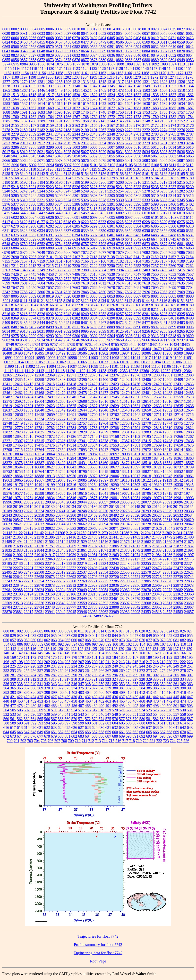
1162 (94, 73)
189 (149, 657)
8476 (137, 323)
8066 (129, 296)
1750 (120, 112)
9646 (76, 340)
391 (190, 688)
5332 (137, 200)
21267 (92, 533)
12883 (146, 432)
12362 (165, 371)
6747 (190, 239)
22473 (157, 568)
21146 (50, 533)
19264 (93, 485)
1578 (137, 99)
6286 (85, 226)
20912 (29, 528)
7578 (94, 279)
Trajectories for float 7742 (98, 936)
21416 (71, 537)
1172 (180, 73)
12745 (178, 419)
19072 (50, 480)
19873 (82, 498)
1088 (120, 64)
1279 (24, 82)
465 (122, 701)
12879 (103, 432)
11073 (103, 362)
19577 (18, 493)
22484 (189, 568)
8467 (102, 323)
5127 (111, 169)
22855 (29, 585)
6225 (120, 222)
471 (163, 701)
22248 (136, 563)
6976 (33, 252)
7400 (137, 270)
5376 (6, 204)
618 (20, 728)
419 (190, 692)
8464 (94, 323)
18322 (136, 458)
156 (115, 653)
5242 (24, 191)
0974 (7, 64)
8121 (41, 301)
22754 (39, 581)
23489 (168, 599)
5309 (146, 196)
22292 (39, 568)
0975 (15, 64)
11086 (177, 362)
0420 (163, 38)
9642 (59, 340)
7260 (172, 266)
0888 (146, 60)
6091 (76, 217)
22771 (93, 581)
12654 (189, 410)
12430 (167, 384)
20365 (50, 515)
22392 (82, 568)
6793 (102, 244)
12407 (157, 380)
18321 (125, 458)
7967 (172, 292)
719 (139, 741)
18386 (29, 463)
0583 (85, 47)
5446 (33, 213)
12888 (189, 432)
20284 (136, 511)
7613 (111, 283)
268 (115, 671)
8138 (111, 301)
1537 (172, 95)
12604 (39, 401)
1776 (120, 117)
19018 (146, 476)
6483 (137, 235)
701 (17, 741)
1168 (145, 73)
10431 (153, 344)
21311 (178, 533)
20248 (82, 511)
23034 (61, 590)
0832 (76, 55)
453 (40, 701)
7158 (33, 261)
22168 (178, 559)
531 (190, 710)
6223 (102, 222)
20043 (71, 502)
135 (162, 649)
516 (88, 710)
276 (170, 671)
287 (54, 675)
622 (47, 728)
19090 (93, 480)
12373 (93, 375)
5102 (103, 165)
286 (47, 675)
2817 (155, 139)
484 (61, 706)
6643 (146, 239)
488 (88, 706)
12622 (39, 406)
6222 (94, 222)
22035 (7, 559)
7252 (128, 266)
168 (6, 657)
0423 (190, 38)
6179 (50, 222)
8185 (172, 305)
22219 (82, 563)
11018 (157, 358)
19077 (71, 480)
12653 (178, 410)
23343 (157, 594)
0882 (120, 60)
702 (23, 741)
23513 (18, 603)
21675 (189, 542)
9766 (124, 344)
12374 (103, 375)
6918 (102, 248)
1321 (146, 82)
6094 (102, 217)
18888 (39, 476)
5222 (41, 187)
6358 (163, 231)
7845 (85, 292)
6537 (190, 235)
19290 (114, 485)
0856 (15, 60)
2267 (102, 130)
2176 (190, 125)
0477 (85, 42)
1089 (129, 64)
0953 (190, 60)
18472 (125, 463)
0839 (129, 55)
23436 (71, 599)
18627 (50, 467)
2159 (50, 125)
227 (27, 666)
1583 (181, 99)
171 (27, 657)
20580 (93, 520)
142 (20, 653)
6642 (137, 239)
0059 (164, 33)
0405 (111, 38)
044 (115, 636)
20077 (146, 502)
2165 (94, 125)
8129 (85, 301)
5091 (24, 165)
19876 (103, 498)
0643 (6, 51)
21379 (39, 537)
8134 (102, 301)
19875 (93, 498)
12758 (93, 423)
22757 (61, 581)
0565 (6, 47)
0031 (24, 33)
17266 (178, 436)
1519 (68, 95)
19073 (61, 480)
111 (190, 644)
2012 (94, 121)
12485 (189, 393)
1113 (181, 64)
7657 (50, 288)
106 (156, 644)
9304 (111, 336)
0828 (41, 55)
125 (94, 649)
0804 (146, 51)
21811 (135, 546)
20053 (93, 502)
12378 (136, 375)
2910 (24, 143)
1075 (59, 64)
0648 (41, 51)
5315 (181, 196)
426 (47, 697)
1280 (33, 82)
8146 (163, 301)
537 (40, 714)
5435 (6, 213)
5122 (67, 169)
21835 (7, 550)
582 (156, 719)
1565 (24, 99)
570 (74, 719)
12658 (39, 415)
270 (129, 671)
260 (61, 671)
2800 (102, 139)
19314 (146, 485)
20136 (93, 507)
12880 (114, 432)
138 (182, 649)
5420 (111, 209)
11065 (82, 362)
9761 (80, 344)
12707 (125, 415)
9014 (6, 331)
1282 (50, 82)
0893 (164, 60)
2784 (164, 134)
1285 (59, 82)
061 (40, 640)
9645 (68, 340)
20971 (114, 528)
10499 (61, 353)
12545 (114, 397)
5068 (24, 160)
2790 (24, 139)
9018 (24, 331)
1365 (6, 90)
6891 (59, 248)
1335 (33, 86)
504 (6, 710)
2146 (129, 121)
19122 (146, 480)
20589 (103, 520)
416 (169, 692)
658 (102, 732)
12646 (103, 410)
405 (95, 692)
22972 (178, 585)
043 (108, 636)
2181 (33, 130)
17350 (93, 441)
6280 (33, 226)
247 (163, 666)
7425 (6, 274)
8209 (137, 309)
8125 (59, 301)
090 (47, 644)
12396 (82, 380)
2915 (67, 143)
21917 (50, 555)
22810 (157, 581)
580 (142, 719)
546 (102, 714)
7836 (68, 292)
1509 (172, 90)
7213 (32, 266)
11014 (135, 358)
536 (34, 714)
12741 (146, 419)
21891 (189, 550)
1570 (68, 99)
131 (135, 649)
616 (6, 728)
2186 (50, 130)
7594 (155, 279)
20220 (29, 511)
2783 (155, 134)
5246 (59, 191)
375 (81, 688)
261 (68, 671)
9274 (6, 336)
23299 (114, 594)
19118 (135, 480)
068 (88, 640)
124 (87, 649)
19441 (125, 489)
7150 (155, 257)
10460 (114, 349)
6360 (181, 231)
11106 (166, 366)
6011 (155, 213)
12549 (125, 397)
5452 (85, 213)
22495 (7, 572)
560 (6, 719)
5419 (102, 209)
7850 (102, 292)
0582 (76, 47)
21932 (61, 555)
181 (95, 657)
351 (108, 684)
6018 (172, 213)
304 (170, 675)
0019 (146, 29)
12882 (136, 432)
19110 (125, 480)
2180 (24, 130)
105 (149, 644)
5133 (154, 169)
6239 (163, 222)
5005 (94, 147)
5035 (155, 152)
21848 (61, 550)
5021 (41, 152)
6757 (85, 244)
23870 (7, 612)
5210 (137, 182)
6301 (111, 226)
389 (176, 688)
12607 (71, 401)
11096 (62, 366)
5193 (33, 182)
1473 (120, 90)
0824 (24, 55)
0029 (6, 33)
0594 (137, 47)
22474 (168, 568)
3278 (137, 143)
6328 (24, 231)
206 (74, 662)
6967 (181, 248)
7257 (155, 266)
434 (102, 697)
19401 (82, 489)
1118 (33, 69)
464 (115, 701)
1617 (68, 104)
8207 (120, 309)
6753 (50, 244)
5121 (58, 169)
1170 (162, 73)
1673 (85, 108)
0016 (128, 29)
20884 (18, 528)
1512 (6, 95)
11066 (93, 362)
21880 (146, 550)
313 (40, 679)
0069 (59, 38)
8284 (155, 314)
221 (176, 662)
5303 (94, 196)
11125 (91, 371)
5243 (33, 191)
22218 (71, 563)
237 (95, 666)
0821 (190, 51)
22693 (71, 577)
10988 (168, 353)
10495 (39, 353)
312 (33, 679)
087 (27, 644)
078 (156, 640)
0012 (94, 29)
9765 (115, 344)
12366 (18, 375)
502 (183, 706)
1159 (68, 73)
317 (67, 679)
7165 (76, 261)
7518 (94, 274)
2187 (59, 130)
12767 (114, 423)
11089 (188, 362)
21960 (103, 555)
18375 (18, 463)
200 (34, 662)
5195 (50, 182)
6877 (164, 244)
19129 (157, 480)
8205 (102, 309)
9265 (181, 331)
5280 (164, 191)
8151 (181, 301)
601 (95, 723)
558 (183, 714)
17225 (157, 436)
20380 (71, 515)
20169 (167, 507)
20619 (178, 520)
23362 (178, 594)
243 (136, 666)
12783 (61, 428)
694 (156, 736)
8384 (94, 318)
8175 (102, 305)
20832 (168, 524)
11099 (93, 366)
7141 (137, 257)
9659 (120, 340)
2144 (111, 121)
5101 (94, 165)
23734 (39, 607)
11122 (81, 371)
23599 (136, 603)
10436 (7, 349)
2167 (111, 125)
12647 (114, 410)
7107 (76, 257)
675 (27, 736)
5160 (137, 174)
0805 (155, 51)
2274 (164, 130)
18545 (157, 463)
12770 (146, 423)
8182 (146, 305)
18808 (93, 472)
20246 (71, 511)
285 (40, 675)
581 (149, 719)
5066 (6, 160)
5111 (173, 165)
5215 (181, 182)
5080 (120, 160)
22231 (93, 563)
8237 (59, 314)
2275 (172, 130)
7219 (67, 266)
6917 (94, 248)
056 (6, 640)
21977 (146, 555)
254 (20, 671)
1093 (164, 64)
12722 (18, 419)
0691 (120, 51)
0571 (59, 47)
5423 (137, 209)
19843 (61, 498)
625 (68, 728)
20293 (146, 511)
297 (122, 675)
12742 (157, 419)
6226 (128, 222)
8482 (172, 323)
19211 (61, 485)
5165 (181, 174)
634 (129, 728)
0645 (24, 51)
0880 (102, 60)
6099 (146, 217)
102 (129, 644)
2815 (137, 139)
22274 (189, 563)
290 (74, 675)
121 (67, 649)
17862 (71, 450)
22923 (93, 585)
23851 (146, 607)
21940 (82, 555)
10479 (178, 349)
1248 (119, 77)
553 (149, 714)
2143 (102, 121)
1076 (68, 64)
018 (128, 631)
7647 (15, 288)
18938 (82, 476)
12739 (136, 419)
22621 (189, 572)
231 (54, 666)
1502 (137, 90)
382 (129, 688)
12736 (125, 419)
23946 (82, 612)
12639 (29, 410)
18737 (178, 467)
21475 (157, 537)
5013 (163, 147)
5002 (68, 147)
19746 (7, 498)
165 (176, 653)
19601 (50, 493)
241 (122, 666)
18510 (146, 463)
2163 (76, 125)
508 (34, 710)
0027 (181, 29)
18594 (18, 467)
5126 (102, 169)
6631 (50, 239)
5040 (6, 156)
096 (88, 644)
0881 (111, 60)
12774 (168, 423)
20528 (168, 515)
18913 (50, 476)
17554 (125, 445)
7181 (111, 261)
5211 (146, 182)
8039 (76, 296)
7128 (102, 257)
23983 (125, 612)
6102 (164, 217)
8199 (59, 309)
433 (95, 697)
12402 (125, 380)
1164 (111, 73)
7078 (111, 252)
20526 (146, 515)
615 (190, 723)
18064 (50, 454)
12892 (18, 436)
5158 (120, 174)
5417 (85, 209)
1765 (59, 117)
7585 (111, 279)
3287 (24, 147)
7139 (120, 257)
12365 (7, 375)
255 (27, 671)
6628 (24, 239)
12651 (157, 410)
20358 (39, 515)
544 (88, 714)
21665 (157, 542)
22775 (103, 581)
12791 (136, 428)
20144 (125, 507)
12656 (18, 415)
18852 (178, 472)
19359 (29, 489)
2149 (155, 121)
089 (40, 644)
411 (135, 692)
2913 (50, 143)
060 (34, 640)
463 (108, 701)
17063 (39, 436)
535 (27, 714)
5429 (172, 209)
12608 (82, 401)
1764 (50, 117)
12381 (168, 375)
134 (155, 649)
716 (118, 741)
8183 (155, 305)
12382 (178, 375)
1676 (102, 108)
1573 (94, 99)
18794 (71, 472)
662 (129, 732)
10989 (178, 353)
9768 (133, 344)
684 (88, 736)
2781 (137, 134)
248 (170, 666)
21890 (178, 550)
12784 (71, 428)
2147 (137, 121)
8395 (155, 318)
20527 (157, 515)
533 (13, 714)
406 (102, 692)
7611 (94, 283)
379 (108, 688)
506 (20, 710)
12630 (125, 406)
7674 (129, 288)
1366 (15, 90)
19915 (125, 498)
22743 (7, 581)
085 (13, 644)
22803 (136, 581)
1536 (164, 95)
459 (81, 701)
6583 (15, 239)
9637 (50, 340)
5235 (155, 187)
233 (68, 666)
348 (88, 684)
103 (136, 644)
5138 (6, 174)
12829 (82, 432)
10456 (93, 349)
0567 (24, 47)
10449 (71, 349)
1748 (102, 112)
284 (34, 675)
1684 (164, 108)
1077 (77, 64)
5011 (146, 147)
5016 (190, 147)
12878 (93, 432)
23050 (93, 590)
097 (95, 644)
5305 (111, 196)
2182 (41, 130)
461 (95, 701)
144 (34, 653)
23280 (103, 594)
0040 (76, 33)
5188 (181, 178)
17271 (7, 441)
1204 (85, 77)
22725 (146, 577)
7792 (33, 292)
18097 (114, 454)
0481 (111, 42)
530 (183, 710)
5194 (41, 182)
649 (40, 732)
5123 (76, 169)
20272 (114, 511)
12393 (61, 380)
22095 (103, 559)
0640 (172, 47)
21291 (135, 533)
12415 (39, 384)
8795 (102, 327)
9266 (190, 331)
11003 (93, 358)
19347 (7, 489)
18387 (39, 463)
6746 (181, 239)
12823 (18, 432)
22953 (125, 585)
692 (142, 736)
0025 (172, 29)
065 (68, 640)
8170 (68, 305)
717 (125, 741)
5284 (6, 196)
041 (95, 636)
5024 (59, 152)
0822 (6, 55)
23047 (71, 590)
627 (81, 728)
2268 (111, 130)
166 (183, 653)
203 (54, 662)
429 (68, 697)
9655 (102, 340)
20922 (50, 528)
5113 (190, 165)
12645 (93, 410)
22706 (93, 577)
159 (136, 653)
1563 (6, 99)
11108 (187, 366)
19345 (189, 485)
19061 (189, 476)
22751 (29, 581)
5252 (111, 191)
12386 (29, 380)
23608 (146, 603)
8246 (76, 314)
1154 (25, 73)
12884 (157, 432)
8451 (68, 323)
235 (81, 666)
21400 (61, 537)
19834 (50, 498)
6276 (190, 222)
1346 (120, 86)
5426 (163, 209)
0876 (76, 60)
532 (6, 714)
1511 (190, 90)
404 (88, 692)
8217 (15, 314)
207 (81, 662)
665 (149, 732)
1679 (129, 108)
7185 (146, 261)
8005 (15, 296)
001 (13, 631)
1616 (59, 104)
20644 (61, 524)
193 (176, 657)
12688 (61, 415)
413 (149, 692)
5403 (6, 209)
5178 (102, 178)
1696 (68, 112)
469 (149, 701)
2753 (120, 134)
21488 (189, 537)
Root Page (98, 961)
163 (163, 653)
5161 (146, 174)
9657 (111, 340)
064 (61, 640)
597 (68, 723)
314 (47, 679)
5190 (6, 182)
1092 (155, 64)
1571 (76, 99)
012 (88, 631)
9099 (102, 331)
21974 (136, 555)
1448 (50, 90)
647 (27, 732)
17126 (71, 436)
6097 (129, 217)
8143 (137, 301)
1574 (102, 99)
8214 (181, 309)
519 (108, 710)
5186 (164, 178)
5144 (59, 174)
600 (88, 723)
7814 (50, 292)
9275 (15, 336)
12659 (50, 415)
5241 (15, 191)
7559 (15, 279)
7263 (6, 270)
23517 (29, 603)
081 (176, 640)
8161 (6, 305)
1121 (59, 69)
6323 (15, 231)
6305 (146, 226)
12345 (112, 371)
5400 (172, 204)
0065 (24, 38)
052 (170, 636)
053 (176, 636)
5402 (190, 204)
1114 (190, 64)
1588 (33, 104)
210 (102, 662)
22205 (39, 563)
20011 (39, 502)
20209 (18, 511)
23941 (50, 612)
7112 (85, 257)
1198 (32, 77)
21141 (29, 533)
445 (176, 697)
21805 (114, 546)
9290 (33, 336)
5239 (190, 187)
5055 (111, 156)
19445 (146, 489)
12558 (168, 397)
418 (183, 692)
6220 (85, 222)
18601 (29, 467)
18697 (136, 467)
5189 (190, 178)
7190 (190, 261)
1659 (24, 108)
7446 (41, 274)
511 (54, 710)
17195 (146, 436)
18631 (61, 467)
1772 (111, 117)
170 (20, 657)
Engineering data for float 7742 (98, 953)
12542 (93, 397)
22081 (82, 559)
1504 (155, 90)
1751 (129, 112)
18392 (50, 463)
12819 (168, 428)
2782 (146, 134)
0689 (102, 51)
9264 (172, 331)
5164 (172, 174)
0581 (68, 47)
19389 (61, 489)
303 (163, 675)
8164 (33, 305)
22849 (18, 585)
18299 (82, 458)
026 (183, 631)
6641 (129, 239)
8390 (111, 318)
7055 (50, 252)
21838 (18, 550)
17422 (157, 441)
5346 (190, 200)
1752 (137, 112)
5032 (129, 152)
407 (108, 692)
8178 (120, 305)
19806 (39, 498)
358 (156, 684)
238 (102, 666)
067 (81, 640)
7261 (181, 266)
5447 (41, 213)
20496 (125, 515)
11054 (19, 362)
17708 (7, 450)
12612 (125, 401)
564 (34, 719)
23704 (7, 607)
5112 (181, 165)
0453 (24, 42)
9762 (89, 344)
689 (122, 736)
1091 (146, 64)
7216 (59, 266)
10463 (136, 349)
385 (149, 688)
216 (142, 662)
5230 (111, 187)
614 (183, 723)
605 (122, 723)
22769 (82, 581)
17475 (39, 445)
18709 (146, 467)
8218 (24, 314)
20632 (39, 524)
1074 (50, 64)
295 (108, 675)
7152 (172, 257)
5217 (6, 187)
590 (20, 723)
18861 (189, 472)
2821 (190, 139)
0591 (111, 47)
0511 (164, 42)
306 (183, 675)
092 (61, 644)
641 (176, 728)
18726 (168, 467)
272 (142, 671)
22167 (167, 559)
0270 (76, 38)
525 (149, 710)
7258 (163, 266)
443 (163, 697)
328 (142, 679)
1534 (146, 95)
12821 (189, 428)
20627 (18, 524)
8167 (59, 305)
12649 (136, 410)
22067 (61, 559)
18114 (157, 454)
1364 (190, 86)
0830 (59, 55)
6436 (129, 235)
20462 (93, 515)
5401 (181, 204)
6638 (102, 239)
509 (40, 710)
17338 (71, 441)
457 (68, 701)
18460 (103, 463)
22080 (71, 559)
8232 (50, 314)
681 (68, 736)
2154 (6, 125)
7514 (85, 274)
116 (33, 649)
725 (179, 741)
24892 (98, 616)
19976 (168, 498)
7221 (85, 266)
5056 (120, 156)
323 (108, 679)
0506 (120, 42)
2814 (129, 139)
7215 (50, 266)
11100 (104, 366)
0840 (137, 55)
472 (170, 701)
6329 (32, 231)
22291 (29, 568)
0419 (155, 38)
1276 (189, 77)
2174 (172, 125)
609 (149, 723)
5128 (119, 169)
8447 (50, 323)
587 (190, 719)
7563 (24, 279)
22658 (39, 577)
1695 (59, 112)
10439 (29, 349)
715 (111, 741)
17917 (103, 450)
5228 (94, 187)
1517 (50, 95)
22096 (114, 559)
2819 (172, 139)
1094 (173, 64)
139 (189, 649)
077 (149, 640)
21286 (124, 533)
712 (91, 741)
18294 (71, 458)
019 (135, 631)
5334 (155, 200)
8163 (24, 305)
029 (13, 636)
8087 (181, 296)
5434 (190, 209)
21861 (82, 550)
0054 (120, 33)
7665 (85, 288)
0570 (50, 47)
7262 (190, 266)
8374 (33, 318)
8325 (181, 314)
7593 (146, 279)
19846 (71, 498)
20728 (146, 524)
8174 (94, 305)
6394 (76, 235)
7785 (24, 292)
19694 (136, 493)
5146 (76, 174)
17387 (125, 441)
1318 (129, 82)
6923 (146, 248)
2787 (190, 134)
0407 (128, 38)
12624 (61, 406)
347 (81, 684)
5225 (68, 187)
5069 (33, 160)
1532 (137, 95)
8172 (76, 305)
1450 (68, 90)
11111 (19, 371)
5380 (33, 204)
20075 (135, 502)
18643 (71, 467)
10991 (8, 358)
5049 (68, 156)
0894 (172, 60)
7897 (129, 292)
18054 (39, 454)
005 (40, 631)
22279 (18, 568)
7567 (41, 279)
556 (170, 714)
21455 (125, 537)
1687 (190, 108)
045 (122, 636)
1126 (102, 69)
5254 (120, 191)
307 (190, 675)
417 (176, 692)
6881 (181, 244)
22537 (82, 572)
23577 (93, 603)
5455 (102, 213)
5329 (111, 200)
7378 (76, 270)
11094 (51, 366)
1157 (51, 73)
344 (61, 684)
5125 (93, 169)
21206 (60, 533)
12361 (155, 371)
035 (54, 636)
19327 (167, 485)
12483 (168, 393)
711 (84, 741)
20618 (168, 520)
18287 (61, 458)
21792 (93, 546)
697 (176, 736)
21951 (93, 555)
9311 (137, 336)
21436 (103, 537)
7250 (111, 266)
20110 (29, 507)
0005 (41, 29)
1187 (6, 77)
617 (13, 728)
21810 (125, 546)
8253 (102, 314)
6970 (6, 252)
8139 (120, 301)
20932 (71, 528)
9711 (164, 340)
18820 (114, 472)
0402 (94, 38)
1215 (102, 77)
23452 (93, 599)
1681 (137, 108)
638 (156, 728)
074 (129, 640)
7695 (155, 288)
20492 (114, 515)
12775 (178, 423)
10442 (39, 349)
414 (156, 692)
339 (27, 684)
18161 (178, 454)
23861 (178, 607)
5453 (94, 213)
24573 (168, 612)
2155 (15, 125)
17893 (82, 450)
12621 (29, 406)
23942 (61, 612)
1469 (102, 90)
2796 (68, 139)
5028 (94, 152)
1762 (33, 117)
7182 (120, 261)
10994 (29, 358)
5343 (172, 200)
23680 (189, 603)
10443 (50, 349)
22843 (7, 585)
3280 (155, 143)
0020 (155, 29)
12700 (93, 415)
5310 (155, 196)
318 (74, 679)
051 (163, 636)
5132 (146, 169)
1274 (172, 77)
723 (166, 741)
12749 (18, 423)
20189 (7, 511)
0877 (85, 60)
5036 (164, 152)
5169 (24, 178)
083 (190, 640)
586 (183, 719)
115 (27, 649)
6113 (181, 217)
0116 (67, 38)
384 (142, 688)
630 (102, 728)
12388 (39, 380)
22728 (157, 577)
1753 (146, 112)
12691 (71, 415)
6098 (137, 217)
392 (6, 692)
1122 (67, 69)
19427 (114, 489)
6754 (59, 244)
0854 (190, 55)
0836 (111, 55)
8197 (41, 309)
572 (88, 719)
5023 (50, 152)
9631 (24, 340)
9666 (146, 340)
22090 (93, 559)
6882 (190, 244)
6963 (172, 248)
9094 (76, 331)
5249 (85, 191)
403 (81, 692)
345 (68, 684)
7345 (33, 270)
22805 (146, 581)
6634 (76, 239)
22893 (61, 585)
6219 (76, 222)
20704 (125, 524)
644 (6, 732)
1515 (33, 95)
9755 (45, 344)
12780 (29, 428)
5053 (102, 156)
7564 (33, 279)
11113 (40, 371)
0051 (94, 33)
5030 (111, 152)
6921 (129, 248)
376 (88, 688)
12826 (50, 432)
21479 (168, 537)
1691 (24, 112)
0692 (129, 51)
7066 (68, 252)
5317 (6, 200)
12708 (136, 415)
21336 (188, 533)
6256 (172, 222)
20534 (189, 515)
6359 (172, 231)
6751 (33, 244)
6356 (146, 231)
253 (13, 671)
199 (27, 662)
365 (13, 688)
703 (30, 741)
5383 (50, 204)
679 (54, 736)
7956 (164, 292)
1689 (15, 112)
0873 (50, 60)
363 (190, 684)
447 (190, 697)
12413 (28, 384)
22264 (168, 563)
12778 (7, 428)
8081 (155, 296)
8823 (128, 327)
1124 (85, 69)
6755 (68, 244)
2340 (41, 134)
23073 (168, 590)
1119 (42, 69)
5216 (190, 182)
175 (54, 657)
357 (149, 684)
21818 (157, 546)
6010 (146, 213)
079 (163, 640)
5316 (190, 196)
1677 (111, 108)
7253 (137, 266)
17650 (178, 445)
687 (108, 736)
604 (115, 723)
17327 (50, 441)
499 (163, 706)
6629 (33, 239)
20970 (103, 528)
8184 (164, 305)
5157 (111, 174)
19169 (7, 485)
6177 (41, 222)
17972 (146, 450)
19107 (114, 480)
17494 (61, 445)
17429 (178, 441)
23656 (178, 603)
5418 (94, 209)
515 (81, 710)
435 (108, 697)
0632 (155, 47)
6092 (85, 217)
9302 (94, 336)
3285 (6, 147)
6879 (172, 244)
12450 (82, 388)
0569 (41, 47)
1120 (50, 69)
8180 (137, 305)
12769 (136, 423)
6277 (6, 226)
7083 (155, 252)
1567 (41, 99)
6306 (155, 226)
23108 (18, 594)
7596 (172, 279)
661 (122, 732)
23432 (61, 599)
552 (142, 714)
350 (102, 684)
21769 (71, 546)
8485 (190, 323)
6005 (129, 213)
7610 (85, 283)
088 (34, 644)
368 (34, 688)
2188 (68, 130)
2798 (85, 139)
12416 (50, 384)
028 (6, 636)
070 (102, 640)
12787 (103, 428)
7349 (41, 270)
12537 (61, 397)
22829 (178, 581)
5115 (15, 169)
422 (20, 697)
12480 (136, 393)
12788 (114, 428)
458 (74, 701)
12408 (168, 380)
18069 (71, 454)
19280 (103, 485)
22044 (18, 559)
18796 (82, 472)
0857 (24, 60)
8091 (6, 301)
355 (136, 684)
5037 (172, 152)
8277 (129, 314)
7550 (155, 274)
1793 (68, 121)
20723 (136, 524)
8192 (6, 309)
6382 (33, 235)
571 (81, 719)
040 (88, 636)
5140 (24, 174)
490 (102, 706)
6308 (172, 226)
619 (27, 728)
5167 (6, 178)
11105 (156, 366)
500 (170, 706)
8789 (94, 327)
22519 (61, 572)
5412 (41, 209)
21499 (29, 542)
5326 (85, 200)
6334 (41, 231)
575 (108, 719)
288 (61, 675)
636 (142, 728)
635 (136, 728)
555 (163, 714)
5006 (102, 147)
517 (94, 710)
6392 (59, 235)
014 (101, 631)
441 (149, 697)
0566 (15, 47)
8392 (129, 318)
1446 (41, 90)
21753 (61, 546)
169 (13, 657)
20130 (50, 507)
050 (156, 636)
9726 (172, 340)
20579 (82, 520)
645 (13, 732)
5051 (85, 156)
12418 (71, 384)
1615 (50, 104)
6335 (50, 231)
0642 (190, 47)
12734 (114, 419)
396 (34, 692)
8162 (15, 305)
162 (156, 653)
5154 (85, 174)
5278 (146, 191)
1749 (111, 112)
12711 (157, 415)
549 (122, 714)
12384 (7, 380)
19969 (146, 498)
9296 (68, 336)
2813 (120, 139)
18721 (157, 467)
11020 (177, 358)
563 (27, 719)
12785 (82, 428)
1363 (181, 86)
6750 (24, 244)
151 (81, 653)
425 (40, 697)
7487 (68, 274)
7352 (50, 270)
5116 (24, 169)
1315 (102, 82)
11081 (135, 362)
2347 (102, 134)
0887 (137, 60)
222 (183, 662)
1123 (76, 69)
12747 (189, 419)
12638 (18, 410)
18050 (29, 454)
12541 (82, 397)
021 (149, 631)
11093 (41, 366)
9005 (190, 327)
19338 (178, 485)
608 (142, 723)
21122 (18, 533)
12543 (103, 397)
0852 (172, 55)
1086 (103, 64)
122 (74, 649)
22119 (125, 559)
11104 (145, 366)
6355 (137, 231)
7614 (120, 283)
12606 (61, 401)
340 (34, 684)
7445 (33, 274)
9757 (54, 344)
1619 (85, 104)
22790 (125, 581)
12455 (136, 388)
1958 (85, 121)
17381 (114, 441)
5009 (129, 147)
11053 (8, 362)
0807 (164, 51)
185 (122, 657)
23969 (114, 612)
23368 (189, 594)
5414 (59, 209)
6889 (50, 248)
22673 (50, 577)
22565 (136, 572)
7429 (24, 274)
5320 (33, 200)
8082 (164, 296)
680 (61, 736)
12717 (7, 419)
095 (81, 644)
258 (47, 671)
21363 (18, 537)
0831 (68, 55)
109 (176, 644)
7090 (15, 257)
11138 (102, 371)
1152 (8, 73)
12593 (29, 401)
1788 (33, 121)
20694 (103, 524)
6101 (155, 217)
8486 (6, 327)
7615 (128, 283)
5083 (146, 160)
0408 (137, 38)
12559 (178, 397)
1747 (94, 112)
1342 (94, 86)
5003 (76, 147)
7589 (137, 279)
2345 (85, 134)
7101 (50, 257)
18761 (29, 472)
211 (108, 662)
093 (68, 644)
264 (88, 671)
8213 (172, 309)
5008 (120, 147)
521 (122, 710)
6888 (41, 248)
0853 (181, 55)
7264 (15, 270)
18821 (125, 472)
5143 (50, 174)
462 (102, 701)
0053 (111, 33)
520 (115, 710)
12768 (125, 423)
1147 (153, 69)
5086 (172, 160)
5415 (67, 209)
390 (183, 688)
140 (6, 653)
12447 (50, 388)
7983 (190, 292)
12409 (178, 380)
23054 (103, 590)
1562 (190, 95)
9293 (50, 336)
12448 (61, 388)
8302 (172, 314)
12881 (125, 432)
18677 (114, 467)
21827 (178, 546)
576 (115, 719)
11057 (40, 362)
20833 (178, 524)
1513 (15, 95)
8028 (68, 296)
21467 (146, 537)
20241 (61, 511)
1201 (58, 77)
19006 (114, 476)
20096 (178, 502)
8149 (172, 301)
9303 (102, 336)
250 (183, 666)
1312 (76, 82)
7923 (137, 292)
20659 (71, 524)
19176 (18, 485)
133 (148, 649)
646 (20, 732)
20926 (61, 528)
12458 (168, 388)
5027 (85, 152)
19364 (39, 489)
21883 (157, 550)
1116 (16, 69)
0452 (15, 42)
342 (47, 684)
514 (74, 710)
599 (81, 723)
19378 (50, 489)
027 (190, 631)
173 (40, 657)
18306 (93, 458)
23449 (82, 599)
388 (170, 688)
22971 (168, 585)
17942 (125, 450)
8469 (111, 323)
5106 (138, 165)
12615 (157, 401)
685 (95, 736)
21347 (7, 537)
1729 (76, 112)
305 (176, 675)
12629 (114, 406)
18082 (93, 454)
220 (169, 662)
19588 (29, 493)
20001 (18, 502)
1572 (85, 99)
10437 (18, 349)
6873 (146, 244)
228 (34, 666)
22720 (114, 577)
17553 (114, 445)
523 (135, 710)
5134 (163, 169)
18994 (103, 476)
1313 (85, 82)
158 (129, 653)
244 (142, 666)
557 (176, 714)
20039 (50, 502)
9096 (94, 331)
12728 (71, 419)
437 (122, 697)
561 (13, 719)
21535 (93, 542)
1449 (59, 90)
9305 (120, 336)
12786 (93, 428)
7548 (146, 274)
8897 (155, 327)
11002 (83, 358)
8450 (59, 323)
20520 (136, 515)
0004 (33, 29)
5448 (50, 213)
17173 (125, 436)
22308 (50, 568)
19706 (146, 493)
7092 (24, 257)
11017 (146, 358)
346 (74, 684)
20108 (7, 507)
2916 (76, 143)
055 (190, 636)
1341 (85, 86)
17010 (29, 436)
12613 (135, 401)
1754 (155, 112)
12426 (135, 384)
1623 (111, 104)
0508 (137, 42)
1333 (15, 86)
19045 (168, 476)
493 (122, 706)
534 (20, 714)
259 (54, 671)
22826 (168, 581)
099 (108, 644)
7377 (68, 270)
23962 (103, 612)
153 (95, 653)
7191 (6, 266)
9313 (155, 336)
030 (20, 636)
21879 (136, 550)
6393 (68, 235)
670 (183, 732)
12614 (146, 401)
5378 (24, 204)
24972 (109, 616)
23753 (61, 607)
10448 (61, 349)
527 (162, 710)
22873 (50, 585)
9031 (41, 331)
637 (149, 728)
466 (129, 701)
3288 (33, 147)
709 (71, 741)
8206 (111, 309)
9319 (181, 336)
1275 (181, 77)
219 (162, 662)
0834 (94, 55)
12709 (146, 415)
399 (54, 692)
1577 (129, 99)
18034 (18, 454)
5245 (50, 191)
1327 (190, 82)
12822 (7, 432)
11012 (125, 358)
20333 (178, 511)
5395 (129, 204)
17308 (29, 441)
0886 (129, 60)
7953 (155, 292)
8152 (190, 301)
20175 (178, 507)
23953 (93, 612)
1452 (85, 90)
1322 (155, 82)
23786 (93, 607)
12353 (123, 371)
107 (163, 644)
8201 (76, 309)
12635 (178, 406)
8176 (111, 305)
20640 (50, 524)
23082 (178, 590)
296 (115, 675)
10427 (142, 344)
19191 (39, 485)
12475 (82, 393)
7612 (102, 283)
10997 (61, 358)
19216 (71, 485)
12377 (125, 375)
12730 (93, 419)
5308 (137, 196)
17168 (114, 436)
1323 (164, 82)
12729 (82, 419)
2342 (59, 134)
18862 (7, 476)
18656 (93, 467)
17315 (39, 441)
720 (145, 741)
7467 (59, 274)
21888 (168, 550)
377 (95, 688)
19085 (82, 480)
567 (54, 719)
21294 (146, 533)
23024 (39, 590)
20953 (82, 528)
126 (101, 649)
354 (129, 684)
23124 (29, 594)
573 (95, 719)
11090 (9, 366)
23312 (125, 594)
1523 (102, 95)
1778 (137, 117)
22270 (178, 563)
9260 (164, 331)
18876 (29, 476)
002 (20, 631)
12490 (18, 397)
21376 (29, 537)
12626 (82, 406)
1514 (24, 95)
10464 (146, 349)
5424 (146, 209)
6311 (6, 231)
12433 (189, 384)
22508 (39, 572)
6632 (59, 239)
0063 (6, 38)
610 (156, 723)
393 (13, 692)
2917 (85, 143)
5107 (146, 165)
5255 (129, 191)
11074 (114, 362)
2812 (111, 139)
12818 (157, 428)
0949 (181, 60)
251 (190, 666)
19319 (157, 485)
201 (40, 662)
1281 (41, 82)
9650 (85, 340)
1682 (146, 108)
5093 (42, 165)
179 (81, 657)
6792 (94, 244)
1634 (181, 104)
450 (20, 701)
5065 (190, 156)
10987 (157, 353)
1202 (67, 77)
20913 (39, 528)
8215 (190, 309)
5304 (102, 196)
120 (60, 649)
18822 (136, 472)
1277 (6, 82)
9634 (41, 340)
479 (27, 706)
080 (170, 640)
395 (27, 692)
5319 (24, 200)
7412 (172, 270)
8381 (68, 318)
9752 (28, 344)
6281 (41, 226)
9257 (155, 331)
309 (13, 679)
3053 (94, 143)
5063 (172, 156)
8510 (68, 327)
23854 (168, 607)
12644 (82, 410)
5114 (6, 169)
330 (156, 679)
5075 (76, 160)
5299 (59, 196)
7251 (120, 266)
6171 (32, 222)
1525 (120, 95)
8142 (128, 301)
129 (121, 649)
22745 (18, 581)
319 (81, 679)
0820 (181, 51)
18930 (71, 476)
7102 (59, 257)
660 (115, 732)
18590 (7, 467)
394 (20, 692)
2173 (164, 125)
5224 (59, 187)
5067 (15, 160)
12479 (125, 393)
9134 (129, 331)
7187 (164, 261)
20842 (189, 524)
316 (60, 679)
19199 (50, 485)
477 (13, 706)
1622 (102, 104)
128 (114, 649)
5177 (94, 178)
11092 (30, 366)
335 (190, 679)
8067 (137, 296)
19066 (29, 480)
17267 (189, 436)
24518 (157, 612)
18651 (82, 467)
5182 (137, 178)
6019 (181, 213)
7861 (120, 292)
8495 (24, 327)
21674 (178, 542)
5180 (120, 178)
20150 (146, 507)
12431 (178, 384)
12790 (125, 428)
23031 (50, 590)
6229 (155, 222)
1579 (146, 99)
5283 (190, 191)
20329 (168, 511)
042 (102, 636)
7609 (76, 283)
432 (88, 697)
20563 (50, 520)
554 (156, 714)
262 (74, 671)
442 (156, 697)
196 (6, 662)
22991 (29, 590)
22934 (103, 585)
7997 (6, 296)
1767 (76, 117)
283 (27, 675)
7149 (146, 257)
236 (88, 666)
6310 (190, 226)
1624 (120, 104)
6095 (111, 217)
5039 (190, 152)
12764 (103, 423)
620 (34, 728)
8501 (59, 327)
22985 (18, 590)
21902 (18, 555)
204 (61, 662)
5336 (164, 200)
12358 (133, 371)
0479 (102, 42)
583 (163, 719)
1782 (172, 117)
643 (190, 728)
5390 (102, 204)
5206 (102, 182)
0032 (33, 33)
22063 (50, 559)
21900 (7, 555)
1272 (154, 77)
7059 (59, 252)
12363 (176, 371)
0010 (76, 29)
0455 (41, 42)
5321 (41, 200)
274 (156, 671)
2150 (164, 121)
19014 (125, 476)
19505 (168, 489)
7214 (41, 266)
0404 (102, 38)
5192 (24, 182)
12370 (61, 375)
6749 (15, 244)
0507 (129, 42)
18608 (39, 467)
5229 (102, 187)
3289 (41, 147)
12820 (178, 428)
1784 (190, 117)
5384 (59, 204)
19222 (82, 485)
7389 (111, 270)
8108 (15, 301)
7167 (94, 261)
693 (149, 736)
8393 (137, 318)
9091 (59, 331)
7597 (181, 279)
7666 (94, 288)
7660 (59, 288)
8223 (33, 314)
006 (47, 631)
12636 (189, 406)
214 (128, 662)
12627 (93, 406)
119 (53, 649)
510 (47, 710)
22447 (146, 568)
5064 (181, 156)
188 (142, 657)
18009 (157, 450)
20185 (189, 507)
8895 (146, 327)
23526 (39, 603)
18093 (103, 454)
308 (6, 679)
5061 (155, 156)
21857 (71, 550)
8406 (181, 318)
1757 (181, 112)
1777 (129, 117)
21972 (125, 555)
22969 (157, 585)
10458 (103, 349)
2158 (41, 125)
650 (47, 732)
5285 (15, 196)
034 (47, 636)
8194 (24, 309)
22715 (103, 577)
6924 (155, 248)
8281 (146, 314)
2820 (181, 139)
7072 (85, 252)
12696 (82, 415)
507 (27, 710)
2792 (41, 139)
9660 (129, 340)
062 (47, 640)
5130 (128, 169)
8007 (24, 296)
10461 (125, 349)
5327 (94, 200)
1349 (146, 86)
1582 (172, 99)
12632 (146, 406)
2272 (146, 130)
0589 (102, 47)
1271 (146, 77)
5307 (129, 196)
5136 (181, 169)
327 (135, 679)
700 (10, 741)
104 (142, 644)
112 (7, 649)
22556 (125, 572)
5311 (164, 196)
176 (61, 657)
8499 (50, 327)
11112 (29, 371)
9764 (106, 344)
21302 (167, 533)
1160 (76, 73)
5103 (111, 165)
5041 (15, 156)
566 (47, 719)
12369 (50, 375)
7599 (6, 283)
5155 (94, 174)
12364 (187, 371)
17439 (7, 445)
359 (163, 684)
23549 (61, 603)
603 (108, 723)
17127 (82, 436)
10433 (164, 344)
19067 (39, 480)
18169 (189, 454)
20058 (114, 502)
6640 (120, 239)
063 (54, 640)
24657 (189, 612)
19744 (189, 493)
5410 (24, 209)
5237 (172, 187)
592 (34, 723)
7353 (59, 270)
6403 (120, 235)
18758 (18, 472)
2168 (120, 125)
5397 (146, 204)
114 (20, 649)
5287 (24, 196)
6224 (111, 222)
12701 (103, 415)
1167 (137, 73)
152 (88, 653)
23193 (82, 594)
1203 (76, 77)
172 (34, 657)
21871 (103, 550)
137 (176, 649)
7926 (146, 292)
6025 (41, 217)
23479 (136, 599)
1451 (76, 90)
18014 (178, 450)
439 (136, 697)
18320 (114, 458)
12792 (146, 428)
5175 (76, 178)
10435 (185, 344)
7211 (15, 266)
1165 (119, 73)
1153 (16, 73)
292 (88, 675)
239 (108, 666)
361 (176, 684)
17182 (136, 436)
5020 (33, 152)
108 (170, 644)
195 (190, 657)
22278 (7, 568)
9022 (33, 331)
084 (6, 644)
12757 (82, 423)
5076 (85, 160)
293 (95, 675)
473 (176, 701)
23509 (7, 603)
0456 (50, 42)
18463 (114, 463)
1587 (24, 104)
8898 (163, 327)
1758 (190, 112)
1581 (164, 99)
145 (40, 653)
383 (136, 688)
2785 (172, 134)
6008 (137, 213)
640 (170, 728)
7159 (41, 261)
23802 (103, 607)
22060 (39, 559)
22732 (168, 577)
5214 (172, 182)
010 (74, 631)
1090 (138, 64)
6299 (94, 226)
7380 (85, 270)
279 (190, 671)
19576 (7, 493)
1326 (181, 82)
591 (27, 723)
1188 (15, 77)
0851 (164, 55)
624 (61, 728)
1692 (33, 112)
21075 (178, 528)
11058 (50, 362)
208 (88, 662)
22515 (50, 572)
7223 (102, 266)
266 (102, 671)
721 (152, 741)
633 (122, 728)
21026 (157, 528)
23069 (136, 590)
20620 (189, 520)
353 (122, 684)
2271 (137, 130)
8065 (120, 296)
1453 (94, 90)
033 (40, 636)
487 (81, 706)
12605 (50, 401)
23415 (50, 599)
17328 (61, 441)
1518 (59, 95)
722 (159, 741)
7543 (120, 274)
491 (108, 706)
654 (74, 732)
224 (6, 666)
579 (136, 719)
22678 (61, 577)
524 (142, 710)
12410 (189, 380)
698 (183, 736)
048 (142, 636)
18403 (61, 463)
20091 (167, 502)
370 (47, 688)
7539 (111, 274)
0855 (6, 60)
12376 (114, 375)
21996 (178, 555)
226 (20, 666)
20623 (7, 524)
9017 (15, 331)
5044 (24, 156)
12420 (93, 384)
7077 (102, 252)
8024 (59, 296)
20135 (82, 507)
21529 (82, 542)
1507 (164, 90)
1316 (111, 82)
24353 (146, 612)
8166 (50, 305)
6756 (76, 244)
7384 (102, 270)
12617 (178, 401)
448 (6, 701)
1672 (76, 108)
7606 (59, 283)
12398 (93, 380)
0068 (50, 38)
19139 (167, 480)
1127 (110, 69)
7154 (190, 257)
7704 (190, 288)
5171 (41, 178)
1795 (76, 121)
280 (6, 675)
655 (81, 732)
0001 (6, 29)
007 (54, 631)
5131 (137, 169)
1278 (15, 82)
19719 (168, 493)
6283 (59, 226)
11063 (72, 362)
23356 (168, 594)
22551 (93, 572)
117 (40, 649)
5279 (155, 191)
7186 (155, 261)
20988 (125, 528)
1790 (50, 121)
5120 (50, 169)
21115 (8, 533)
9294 (59, 336)
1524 (111, 95)
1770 (102, 117)
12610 (103, 401)
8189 (190, 305)
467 (136, 701)
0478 (94, 42)
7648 (24, 288)
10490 (18, 353)
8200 (68, 309)
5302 (85, 196)
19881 (114, 498)
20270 (103, 511)
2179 (15, 130)
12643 (71, 410)
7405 (155, 270)
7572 (68, 279)
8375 (41, 318)
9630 (15, 340)
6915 (76, 248)
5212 (155, 182)
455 (54, 701)
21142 (39, 533)
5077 (94, 160)
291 (81, 675)
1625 (129, 104)
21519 (61, 542)
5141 (33, 174)
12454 (125, 388)
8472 (120, 323)
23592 (103, 603)
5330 (120, 200)
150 (74, 653)
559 (190, 714)
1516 (41, 95)
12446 (39, 388)
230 (47, 666)
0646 (33, 51)
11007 (104, 358)
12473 (71, 393)
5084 (155, 160)
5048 (59, 156)
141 (13, 653)
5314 (172, 196)
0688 (94, 51)
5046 (41, 156)
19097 (103, 480)
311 (27, 679)
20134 (71, 507)
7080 (129, 252)
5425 (155, 209)
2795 (59, 139)
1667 (33, 108)
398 (47, 692)
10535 (71, 353)
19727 (178, 493)
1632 (164, 104)
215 (135, 662)
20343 (7, 515)
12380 (157, 375)
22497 (29, 572)
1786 (15, 121)
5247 (68, 191)
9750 (19, 344)
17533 (82, 445)
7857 (111, 292)
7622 (163, 283)
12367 (29, 375)
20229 (50, 511)
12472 (61, 393)
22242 (114, 563)
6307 (164, 226)
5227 (85, 187)
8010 (41, 296)
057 (13, 640)
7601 (24, 283)
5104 (120, 165)
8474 (129, 323)
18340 (157, 458)
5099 (77, 165)
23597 (125, 603)
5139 (15, 174)
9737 (181, 340)
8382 (76, 318)
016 (115, 631)
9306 (129, 336)
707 (57, 741)
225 (13, 666)
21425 (82, 537)
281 (13, 675)
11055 (30, 362)
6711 (164, 239)
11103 (135, 366)
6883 (6, 248)
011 (81, 631)
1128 (119, 69)
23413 (39, 599)
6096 (120, 217)
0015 (120, 29)
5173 (59, 178)
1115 (8, 69)
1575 (111, 99)
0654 (85, 51)
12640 (39, 410)
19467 (157, 489)
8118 (32, 301)
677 (40, 736)
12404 (136, 380)
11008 (114, 358)
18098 (125, 454)
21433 (93, 537)
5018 (15, 152)
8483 (181, 323)
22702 (82, 577)
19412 (103, 489)
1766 (68, 117)
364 (6, 688)
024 (169, 631)
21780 (82, 546)
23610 (157, 603)
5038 (181, 152)
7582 (102, 279)
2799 (94, 139)
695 (163, 736)
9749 (10, 344)
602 (102, 723)
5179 (111, 178)
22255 (146, 563)
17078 (61, 436)
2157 (33, 125)
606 (129, 723)
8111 (24, 301)
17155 (103, 436)
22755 (50, 581)
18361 (178, 458)
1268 (128, 77)
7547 (137, 274)
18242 (39, 458)
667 (163, 732)
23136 (39, 594)
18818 (103, 472)
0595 (146, 47)
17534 (93, 445)
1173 (188, 73)
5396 (137, 204)
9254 (137, 331)
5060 (146, 156)
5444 (15, 213)
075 (136, 640)
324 (115, 679)
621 (40, 728)
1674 (94, 108)
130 (128, 649)
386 (156, 688)
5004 (85, 147)
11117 (50, 371)
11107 (177, 366)
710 (78, 741)
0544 (172, 42)
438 (129, 697)
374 (74, 688)
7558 (6, 279)
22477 (178, 568)
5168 (15, 178)
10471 (168, 349)
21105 (189, 528)
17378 (103, 441)
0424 (6, 42)
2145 (120, 121)
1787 (24, 121)
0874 (59, 60)
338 (20, 684)
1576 (120, 99)
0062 (190, 33)
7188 (172, 261)
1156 (42, 73)
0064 (15, 38)
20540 (7, 520)
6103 (172, 217)
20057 (103, 502)
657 (95, 732)
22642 (18, 577)
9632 (33, 340)
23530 (50, 603)
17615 (168, 445)
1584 (190, 99)
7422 (190, 270)
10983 (114, 353)
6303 (129, 226)
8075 (146, 296)
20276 (125, 511)
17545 (103, 445)
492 (115, 706)
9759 (71, 344)
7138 (111, 257)
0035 (59, 33)
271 (136, 671)
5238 (181, 187)
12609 (93, 401)
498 (156, 706)
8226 (41, 314)
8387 (102, 318)
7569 (59, 279)
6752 (41, 244)
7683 (146, 288)
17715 (18, 450)
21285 (114, 533)
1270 (137, 77)
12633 (157, 406)
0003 (24, 29)
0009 (68, 29)
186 (129, 657)
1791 (59, 121)
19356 (18, 489)
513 (67, 710)
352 (115, 684)
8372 (24, 318)
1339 (68, 86)
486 (74, 706)
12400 (103, 380)
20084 (157, 502)
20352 (18, 515)
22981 (7, 590)
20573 (71, 520)
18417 (71, 463)
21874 (114, 550)
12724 (39, 419)
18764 (39, 472)
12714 (178, 415)
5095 (59, 165)
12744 (168, 419)
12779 (18, 428)
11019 (167, 358)
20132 (60, 507)
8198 (50, 309)
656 (88, 732)
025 (176, 631)
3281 (163, 143)
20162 (157, 507)
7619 (146, 283)
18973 (93, 476)
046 (129, 636)
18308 (103, 458)
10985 (136, 353)
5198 (76, 182)
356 (142, 684)
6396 (85, 235)
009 (68, 631)
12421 (103, 384)
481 (40, 706)
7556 (181, 274)
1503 (146, 90)
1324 (172, 82)
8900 (181, 327)
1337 (50, 86)
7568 (50, 279)
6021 (6, 217)
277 (176, 671)
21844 (39, 550)
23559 (82, 603)
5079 (111, 160)
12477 (103, 393)
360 (170, 684)
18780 (61, 472)
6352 (111, 231)
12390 (50, 380)
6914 (68, 248)
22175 (189, 559)
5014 (172, 147)
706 (51, 741)
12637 (7, 410)
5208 (120, 182)
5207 (111, 182)
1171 (171, 73)
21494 (18, 542)
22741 (189, 577)
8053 (111, 296)
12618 (189, 401)
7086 (181, 252)
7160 (50, 261)
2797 (76, 139)
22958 (146, 585)
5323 (59, 200)
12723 (29, 419)
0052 (102, 33)
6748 (6, 244)
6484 (146, 235)
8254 (111, 314)
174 (47, 657)
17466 (29, 445)
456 (61, 701)
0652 (76, 51)
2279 (15, 134)
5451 (76, 213)
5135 (172, 169)
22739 (178, 577)
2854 (15, 143)
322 (101, 679)
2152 (181, 121)
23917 (29, 612)
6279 (24, 226)
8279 (137, 314)
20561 (39, 520)
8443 (33, 323)
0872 (41, 60)
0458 (68, 42)
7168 (102, 261)
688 (115, 736)
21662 (146, 542)
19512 (178, 489)
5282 (181, 191)
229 (40, 666)
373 (68, 688)
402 (74, 692)
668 (170, 732)
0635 (164, 47)
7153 (181, 257)
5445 (24, 213)
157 (122, 653)
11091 (20, 366)
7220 (76, 266)
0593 (129, 47)
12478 (114, 393)
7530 (102, 274)
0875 (68, 60)
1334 (24, 86)
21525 (71, 542)
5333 (146, 200)
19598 (39, 493)
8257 (120, 314)
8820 (120, 327)
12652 (168, 410)
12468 (39, 393)
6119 (15, 222)
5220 (24, 187)
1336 (41, 86)
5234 (146, 187)
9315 (163, 336)
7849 (94, 292)
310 (20, 679)
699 (190, 736)
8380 (59, 318)
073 (122, 640)
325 (122, 679)
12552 (157, 397)
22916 (82, 585)
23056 (114, 590)
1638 (15, 108)
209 (95, 662)
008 (61, 631)
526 (156, 710)
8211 (155, 309)
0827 (33, 55)
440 (142, 697)
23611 (167, 603)
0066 (33, 38)
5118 (32, 169)
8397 (164, 318)
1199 (41, 77)
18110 (146, 454)
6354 (128, 231)
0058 (155, 33)
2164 (85, 125)
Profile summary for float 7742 (98, 945)
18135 (167, 454)
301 (149, 675)
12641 (50, 410)
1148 (162, 69)
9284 (24, 336)
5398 (155, 204)
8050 (94, 296)
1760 (15, 117)
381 (122, 688)
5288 (33, 196)
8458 (76, 323)
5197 (68, 182)
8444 (41, 323)
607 (136, 723)
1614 (41, 104)
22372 (71, 568)
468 (142, 701)
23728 (29, 607)
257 (40, 671)
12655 (7, 415)
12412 (18, 384)
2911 (32, 143)
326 (128, 679)
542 (74, 714)
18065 (61, 454)
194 (183, 657)
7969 (181, 292)
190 (156, 657)
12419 (82, 384)
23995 (136, 612)
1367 (24, 90)
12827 (61, 432)
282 (20, 675)
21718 (29, 546)
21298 (156, 533)
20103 (189, 502)
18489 (136, 463)
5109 (164, 165)
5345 (181, 200)
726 (186, 741)
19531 (189, 489)
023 (162, 631)
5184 (155, 178)
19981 (178, 498)
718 (132, 741)
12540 (71, 397)
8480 (155, 323)
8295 (164, 314)
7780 (15, 292)
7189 (181, 261)
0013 (102, 29)
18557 (178, 463)
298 (129, 675)
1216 (111, 77)
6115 (190, 217)
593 (40, 723)
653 (68, 732)
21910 (39, 555)
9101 (111, 331)
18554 (168, 463)
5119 (41, 169)
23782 (82, 607)
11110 (9, 371)
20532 (178, 515)
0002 (15, 29)
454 (47, 701)
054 (183, 636)
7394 (120, 270)
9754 (36, 344)
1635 (190, 104)
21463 (136, 537)
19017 (136, 476)
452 (34, 701)
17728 (29, 450)
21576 (125, 542)
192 (170, 657)
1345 (111, 86)
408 (115, 692)
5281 (172, 191)
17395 (136, 441)
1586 (15, 104)
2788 (6, 139)
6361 (190, 231)
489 (95, 706)
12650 (146, 410)
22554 (103, 572)
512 (60, 710)
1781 (164, 117)
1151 (188, 69)
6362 (6, 235)
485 (68, 706)
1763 (41, 117)
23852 (157, 607)
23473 (125, 599)
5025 (68, 152)
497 (149, 706)
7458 (50, 274)
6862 (129, 244)
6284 (68, 226)
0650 (59, 51)
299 (136, 675)
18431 (82, 463)
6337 (67, 231)
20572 (61, 520)
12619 (7, 406)
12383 (189, 375)
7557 (190, 274)
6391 (50, 235)
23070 (146, 590)
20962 (93, 528)
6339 (85, 231)
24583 (178, 612)
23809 (125, 607)
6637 (94, 239)
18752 (7, 472)
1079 (94, 64)
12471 (50, 393)
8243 (68, 314)
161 (149, 653)
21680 (7, 546)
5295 (41, 196)
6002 (120, 213)
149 (68, 653)
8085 (172, 296)
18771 (50, 472)
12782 (50, 428)
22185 (7, 563)
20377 (61, 515)
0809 (172, 51)
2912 (41, 143)
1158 (59, 73)
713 (98, 741)
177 (68, 657)
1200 (50, 77)
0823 (15, 55)
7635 (181, 283)
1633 (172, 104)
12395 (71, 380)
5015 (181, 147)
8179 (129, 305)
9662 (137, 340)
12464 (29, 393)
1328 (6, 86)
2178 (6, 130)
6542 (6, 239)
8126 (67, 301)
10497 (50, 353)
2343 (68, 134)
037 (68, 636)
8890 (137, 327)
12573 (189, 397)
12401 (114, 380)
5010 (137, 147)
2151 (172, 121)
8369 (15, 318)
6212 (59, 222)
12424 (125, 384)
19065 (18, 480)
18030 (7, 454)
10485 (189, 349)
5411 (32, 209)
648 (34, 732)
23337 (146, 594)
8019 (50, 296)
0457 (59, 42)
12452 (103, 388)
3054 (102, 143)
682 (74, 736)
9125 (120, 331)
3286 (15, 147)
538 (47, 714)
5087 (181, 160)
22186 (18, 563)
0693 (137, 51)
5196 (59, 182)
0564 (190, 42)
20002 (29, 502)
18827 (146, 472)
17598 (146, 445)
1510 (181, 90)
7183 (129, 261)
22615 (178, 572)
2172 (155, 125)
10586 (82, 353)
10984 (125, 353)
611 (163, 723)
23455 (103, 599)
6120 (24, 222)
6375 (15, 235)
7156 (15, 261)
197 (13, 662)
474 (183, 701)
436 (115, 697)
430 (74, 697)
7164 (68, 261)
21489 (7, 542)
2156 (24, 125)
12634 (168, 406)
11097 (72, 366)
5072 (50, 160)
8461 (85, 323)
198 (20, 662)
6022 (15, 217)
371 (54, 688)
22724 (136, 577)
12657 (29, 415)
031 (27, 636)
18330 (146, 458)
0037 (68, 33)
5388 (85, 204)
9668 (155, 340)
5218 (15, 187)
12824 (29, 432)
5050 (76, 156)
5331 (129, 200)
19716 (157, 493)
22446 (136, 568)
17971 (136, 450)
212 (115, 662)
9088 (50, 331)
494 (129, 706)
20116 (39, 507)
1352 (172, 86)
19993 (189, 498)
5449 (59, 213)
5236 (164, 187)
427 (54, 697)
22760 (71, 581)
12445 (29, 388)
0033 (41, 33)
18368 (189, 458)
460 (88, 701)
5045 (33, 156)
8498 (41, 327)
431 (81, 697)
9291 (41, 336)
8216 (6, 314)
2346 (94, 134)
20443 (82, 515)
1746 (85, 112)
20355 (29, 515)
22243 (125, 563)
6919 (111, 248)
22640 (7, 577)
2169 (129, 125)
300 (142, 675)
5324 (68, 200)
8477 (146, 323)
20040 (60, 502)
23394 (18, 599)
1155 (33, 73)
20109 (18, 507)
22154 (157, 559)
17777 (50, 450)
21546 (103, 542)
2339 (33, 134)
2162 (68, 125)
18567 (189, 463)
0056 (137, 33)
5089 (7, 165)
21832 (189, 546)
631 (108, 728)
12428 (146, 384)
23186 (71, 594)
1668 (41, 108)
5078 (102, 160)
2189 (76, 130)
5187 (172, 178)
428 (61, 697)
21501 (39, 542)
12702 (114, 415)
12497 (50, 397)
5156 (102, 174)
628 (88, 728)
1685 (172, 108)
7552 (164, 274)
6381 (24, 235)
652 (61, 732)
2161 (59, 125)
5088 (190, 160)
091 (54, 644)
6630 (41, 239)
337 (13, 684)
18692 (125, 467)
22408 (93, 568)
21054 (168, 528)
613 (176, 723)
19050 (178, 476)
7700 (181, 288)
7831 (59, 292)
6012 (163, 213)
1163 (102, 73)
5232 (129, 187)
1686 (181, 108)
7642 (6, 288)
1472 (111, 90)
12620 (18, 406)
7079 (120, 252)
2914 (59, 143)
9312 (146, 336)
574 (102, 719)
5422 (128, 209)
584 (170, 719)
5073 (59, 160)
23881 (18, 612)
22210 (50, 563)
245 (149, 666)
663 (136, 732)
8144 (146, 301)
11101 (114, 366)
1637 (6, 108)
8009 (33, 296)
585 (176, 719)
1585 (6, 104)
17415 (146, 441)
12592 (18, 401)
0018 (137, 29)
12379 (146, 375)
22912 (71, 585)
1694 (50, 112)
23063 (125, 590)
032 (34, 636)
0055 (129, 33)
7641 (190, 283)
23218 (93, 594)
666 (156, 732)
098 (102, 644)
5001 (59, 147)
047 (136, 636)
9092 (68, 331)
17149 (93, 436)
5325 (76, 200)
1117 (25, 69)
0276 (85, 38)
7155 (6, 261)
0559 (181, 42)
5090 (15, 165)
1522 (94, 95)
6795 (120, 244)
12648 (125, 410)
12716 (189, 415)
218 (156, 662)
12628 (103, 406)
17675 (189, 445)
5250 (94, 191)
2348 (111, 134)
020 (142, 631)
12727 (61, 419)
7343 (24, 270)
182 (102, 657)
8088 (190, 296)
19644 (114, 493)
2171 (146, 125)
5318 (15, 200)
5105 (129, 165)
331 (162, 679)
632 (115, 728)
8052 (102, 296)
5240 (6, 191)
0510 (155, 42)
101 (122, 644)
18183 (7, 458)
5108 (155, 165)
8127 (76, 301)
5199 (85, 182)
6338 (76, 231)
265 (95, 671)
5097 (68, 165)
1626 (137, 104)
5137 (189, 169)
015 (108, 631)
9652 (94, 340)
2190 (85, 130)
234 (74, 666)
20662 (82, 524)
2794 (50, 139)
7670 (111, 288)
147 (54, 653)
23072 (157, 590)
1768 (85, 117)
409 (122, 692)
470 (156, 701)
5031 (120, 152)
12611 (114, 401)
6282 (50, 226)
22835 (189, 581)
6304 (137, 226)
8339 (190, 314)
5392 (120, 204)
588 (6, 723)
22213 (61, 563)
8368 (6, 318)
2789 (15, 139)
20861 (7, 528)
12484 (178, 393)
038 (74, 636)
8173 (85, 305)
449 (13, 701)
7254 (146, 266)
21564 (114, 542)
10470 (157, 349)
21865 (93, 550)
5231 (120, 187)
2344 (76, 134)
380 (115, 688)
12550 (136, 397)
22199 (29, 563)
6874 (155, 244)
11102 (125, 366)
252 (6, 671)
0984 (24, 64)
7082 (146, 252)
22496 (18, 572)
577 (122, 719)
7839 (76, 292)
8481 (164, 323)
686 (102, 736)
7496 (76, 274)
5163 (164, 174)
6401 (111, 235)
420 (6, 697)
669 (176, 732)
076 (142, 640)
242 (129, 666)
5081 (129, 160)
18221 (18, 458)
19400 (71, 489)
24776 (87, 616)
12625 (71, 406)
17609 (157, 445)
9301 (85, 336)
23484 (157, 599)
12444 (18, 388)
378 (102, 688)
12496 (39, 397)
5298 (50, 196)
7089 (6, 257)
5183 (146, 178)
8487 (15, 327)
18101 (136, 454)
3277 (128, 143)
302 (156, 675)
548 (115, 714)
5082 (137, 160)
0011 (85, 29)
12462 (18, 393)
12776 (189, 423)
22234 (103, 563)
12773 (157, 423)
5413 (50, 209)
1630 (146, 104)
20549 (29, 520)
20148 (135, 507)
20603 (146, 520)
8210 (146, 309)
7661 (68, 288)
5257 (137, 191)
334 (183, 679)
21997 (189, 555)
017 (122, 631)
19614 (71, 493)
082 (183, 640)
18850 (168, 472)
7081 (137, 252)
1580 (155, 99)
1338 (59, 86)
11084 (156, 362)
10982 (103, 353)
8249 (85, 314)
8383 (85, 318)
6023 (24, 217)
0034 (50, 33)
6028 (68, 217)
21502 (50, 542)
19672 (125, 493)
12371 (71, 375)
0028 (190, 29)
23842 (136, 607)
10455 (82, 349)
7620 (155, 283)
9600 (190, 336)
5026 (76, 152)
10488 (7, 353)
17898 (93, 450)
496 (142, 706)
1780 (155, 117)
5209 (129, 182)
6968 (190, 248)
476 (6, 706)
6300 (102, 226)
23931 (39, 612)
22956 (136, 585)
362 (183, 684)
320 (88, 679)
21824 (167, 546)
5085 (164, 160)
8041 (85, 296)
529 (176, 710)
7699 (172, 288)
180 (88, 657)
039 (81, 636)
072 (115, 640)
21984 (157, 555)
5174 (68, 178)
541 (68, 714)
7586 (120, 279)
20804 (157, 524)
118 (47, 649)
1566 (33, 99)
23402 (29, 599)
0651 (68, 51)
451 (27, 701)
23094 (189, 590)
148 (61, 653)
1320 (137, 82)
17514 (71, 445)
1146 (145, 69)
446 (183, 697)
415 (162, 692)
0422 (181, 38)
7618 (137, 283)
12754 (61, 423)
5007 (111, 147)
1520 (76, 95)
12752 (50, 423)
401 (68, 692)
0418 (146, 38)
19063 (7, 480)
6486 (164, 235)
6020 (190, 213)
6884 (15, 248)
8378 (50, 318)
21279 (103, 533)
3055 (111, 143)
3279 (146, 143)
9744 (190, 340)
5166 (190, 174)
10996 (51, 358)
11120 (70, 371)
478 (20, 706)
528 (169, 710)
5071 (41, 160)
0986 (33, 64)
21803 (103, 546)
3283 (181, 143)
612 (169, 723)
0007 (59, 29)
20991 (136, 528)
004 (34, 631)
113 (13, 649)
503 (190, 706)
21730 (39, 546)
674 (20, 736)
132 (142, 649)
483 (54, 706)
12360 (144, 371)
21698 (18, 546)
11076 (124, 362)
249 (176, 666)
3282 (172, 143)
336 (6, 684)
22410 (103, 568)
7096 (41, 257)
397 (40, 692)
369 (40, 688)
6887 (33, 248)
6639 (111, 239)
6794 (111, 244)
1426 (33, 90)
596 (61, 723)
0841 (146, 55)
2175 (181, 125)
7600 (15, 283)
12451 (93, 388)
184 (115, 657)
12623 (50, 406)
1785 (6, 121)
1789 (41, 121)
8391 (120, 318)
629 (95, 728)
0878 (94, 60)
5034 (146, 152)
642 (183, 728)
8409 (6, 323)
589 (13, 723)
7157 (24, 261)
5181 (129, 178)
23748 (50, 607)
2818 (164, 139)
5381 (41, 204)
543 (81, 714)
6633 (68, 239)
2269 (120, 130)
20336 (189, 511)
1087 (111, 64)
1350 (155, 86)
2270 (129, 130)
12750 (29, 423)
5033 (137, 152)
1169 (154, 73)
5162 (155, 174)
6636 (85, 239)
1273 (163, 77)
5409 (15, 209)
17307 (18, 441)
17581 (136, 445)
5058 (137, 156)
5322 (50, 200)
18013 (168, 450)
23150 (50, 594)
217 (149, 662)
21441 (114, 537)
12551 (146, 397)
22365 (61, 568)
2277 (190, 130)
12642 (61, 410)
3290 (50, 147)
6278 (15, 226)
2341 (50, 134)
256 (34, 671)
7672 (120, 288)
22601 (168, 572)
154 (102, 653)
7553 (172, 274)
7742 (6, 292)
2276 (181, 130)
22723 (125, 577)
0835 (102, 55)
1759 (6, 117)
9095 (85, 331)
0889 (155, 60)
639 (163, 728)
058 (20, 640)
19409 (93, 489)
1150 (179, 69)
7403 (146, 270)
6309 (181, 226)
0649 (50, 51)
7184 (137, 261)
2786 (181, 134)
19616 (82, 493)
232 (61, 666)
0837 (120, 55)
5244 (41, 191)
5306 (120, 196)
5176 (85, 178)
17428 (168, 441)
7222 (94, 266)
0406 (120, 38)
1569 (59, 99)
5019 (24, 152)
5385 (68, 204)
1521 (85, 95)
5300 (68, 196)
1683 (155, 108)
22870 (39, 585)
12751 (39, 423)
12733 (103, 419)
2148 (146, 121)
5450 (68, 213)
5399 (164, 204)
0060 (172, 33)
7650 (33, 288)
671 (190, 732)
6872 (137, 244)
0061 (181, 33)
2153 (190, 121)
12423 (114, 384)
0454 (33, 42)
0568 (33, 47)
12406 (146, 380)
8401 (172, 318)
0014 (111, 29)
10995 (40, 358)
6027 (59, 217)
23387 (7, 599)
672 (6, 736)
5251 (102, 191)
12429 (157, 384)
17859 (61, 450)
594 (47, 723)
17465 (18, 445)
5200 (94, 182)
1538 (181, 95)
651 (54, 732)
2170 (137, 125)
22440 (125, 568)
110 (183, 644)
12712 (167, 415)
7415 (181, 270)
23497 (189, 599)
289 (68, 675)
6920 (120, 248)
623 (54, 728)
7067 (76, 252)
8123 (50, 301)
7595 (164, 279)
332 (169, 679)
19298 (125, 485)
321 (94, 679)
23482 (146, 599)
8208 (129, 309)
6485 (155, 235)
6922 (137, 248)
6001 (111, 213)
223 (190, 662)
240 (115, 666)
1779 (146, 117)
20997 (146, 528)
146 (47, 653)
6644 (155, 239)
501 (176, 706)
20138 (114, 507)
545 (95, 714)
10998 (72, 358)
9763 (98, 344)
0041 (85, 33)
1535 (155, 95)
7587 (129, 279)
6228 (146, 222)
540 (61, 714)
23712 (18, 607)
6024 (33, 217)
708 (64, 741)
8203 (85, 309)
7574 (76, 279)
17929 (114, 450)
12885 (168, 432)
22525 (71, 572)
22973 (189, 585)
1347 (129, 86)
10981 (93, 353)
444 (170, 697)
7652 (41, 288)
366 (20, 688)
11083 (145, 362)
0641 (181, 47)
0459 (76, 42)
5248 (76, 191)
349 (95, 684)
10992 (19, 358)
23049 (82, 590)
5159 (129, 174)
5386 (76, 204)
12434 (7, 388)
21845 (50, 550)
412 (142, 692)
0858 (33, 60)
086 (20, 644)
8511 (76, 327)
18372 (7, 463)
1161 (85, 73)
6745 (172, 239)
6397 (94, 235)
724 (173, 741)
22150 (146, 559)
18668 (103, 467)
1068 (42, 64)
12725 (50, 419)
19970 (157, 498)
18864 (18, 476)
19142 (178, 480)
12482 (157, 393)
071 (108, 640)
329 (149, 679)
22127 (135, 559)
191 (163, 657)
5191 (15, 182)
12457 (157, 388)
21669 (168, 542)
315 (54, 679)
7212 (24, 266)
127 (108, 649)
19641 (103, 493)
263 (81, 671)
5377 (15, 204)
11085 (166, 362)
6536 (181, 235)
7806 (41, 292)
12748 (7, 423)
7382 (94, 270)
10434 (174, 344)
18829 (157, 472)
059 (27, 640)
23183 (61, 594)
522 (128, 710)
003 (27, 631)
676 (34, 736)
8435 (24, 323)
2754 (129, 134)
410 (129, 692)
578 (129, 719)
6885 (24, 248)
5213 (163, 182)
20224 (39, 511)
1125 (93, 69)
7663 (76, 288)
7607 (68, 283)
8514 (85, 327)
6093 (94, 217)
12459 (178, 388)
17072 (50, 436)
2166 (102, 125)
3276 (120, 143)
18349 (168, 458)
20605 (157, 520)
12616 (167, 401)
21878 (125, 550)
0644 (15, 51)
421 (13, 697)
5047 (50, 156)
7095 (33, 257)
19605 (61, 493)
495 (136, 706)
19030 (157, 476)
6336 (59, 231)
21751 (50, 546)
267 (108, 671)
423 (27, 697)
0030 (15, 33)
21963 (114, 555)
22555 (114, 572)
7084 (164, 252)
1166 (128, 73)
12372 (82, 375)
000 (6, 631)
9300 (76, 336)
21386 (50, 537)
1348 (137, 86)
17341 (82, 441)
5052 (94, 156)
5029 (102, 152)
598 (74, 723)
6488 (172, 235)
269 (122, 671)
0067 (41, 38)
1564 (15, 99)
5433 (181, 209)
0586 (94, 47)
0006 (50, 29)
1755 (164, 112)
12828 (71, 432)
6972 (15, 252)
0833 (85, 55)
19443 (136, 489)
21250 (82, 533)
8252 (94, 314)
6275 (181, 222)
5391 (111, 204)
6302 (120, 226)
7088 (190, 252)
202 (47, 662)
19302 (135, 485)
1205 (93, 77)
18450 (93, 463)
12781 (39, 428)
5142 (41, 174)
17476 (50, 445)
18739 (189, 467)
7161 (59, 261)
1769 (94, 117)
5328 (102, 200)
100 (115, 644)
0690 (111, 51)
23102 (7, 594)
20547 (18, 520)
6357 (155, 231)
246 (156, 666)
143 (27, 653)
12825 (39, 432)
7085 (172, 252)
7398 (129, 270)
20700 (114, 524)
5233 (137, 187)
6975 (24, 252)
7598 (190, 279)
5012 (155, 147)
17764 (39, 450)
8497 (33, 327)
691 (136, 736)
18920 (61, 476)
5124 (85, 169)
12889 (7, 436)
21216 (71, 533)
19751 (18, 498)
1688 (6, 112)
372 (61, 688)
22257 (157, 563)
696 (170, 736)
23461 (114, 599)
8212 (163, 309)
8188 (181, 305)
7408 (164, 270)
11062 (61, 362)
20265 (93, 511)
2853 (6, 143)
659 (108, 732)
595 (54, 723)
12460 (189, 388)
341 (40, 684)
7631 (172, 283)
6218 (67, 222)
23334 (136, 594)
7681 (137, 288)
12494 (29, 397)
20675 (93, 524)
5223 (50, 187)
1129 (128, 69)
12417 (60, 384)
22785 (114, 581)
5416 (76, 209)
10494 (29, 353)
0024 (163, 29)
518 (101, 710)
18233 (29, 458)
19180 (29, 485)
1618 (76, 104)
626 (74, 728)
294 (102, 675)
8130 (94, 301)
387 (163, 688)
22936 (114, 585)
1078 (85, 64)
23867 (189, 607)
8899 (172, 327)
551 (136, 714)
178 (74, 657)
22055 (29, 559)
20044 (82, 502)
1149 (171, 69)
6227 (137, 222)
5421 (120, 209)
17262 (168, 436)
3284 (190, 143)
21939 (71, 555)
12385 (18, 380)
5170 (33, 178)
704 (37, 741)
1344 (102, 86)
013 (94, 631)
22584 (157, 572)
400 (61, 692)
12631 (136, 406)
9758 (63, 344)
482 (47, 706)
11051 (188, 358)
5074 (68, 160)
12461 (7, 393)
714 (105, 741)
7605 (50, 283)
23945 (71, 612)
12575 (7, 401)
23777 (71, 607)
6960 (164, 248)
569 (68, 719)
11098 (83, 366)
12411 (7, 384)
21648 (136, 542)
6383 (41, 235)
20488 (103, 515)
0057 (146, 33)
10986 (146, 353)
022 (156, 631)
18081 (82, 454)
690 (129, 736)
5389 (94, 204)
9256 (146, 331)
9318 (172, 336)
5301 (76, 196)
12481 (146, 393)
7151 (163, 257)
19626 (93, 493)
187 (136, 657)
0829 (50, 55)
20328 (157, 511)
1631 (155, 104)
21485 (178, 537)
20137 (103, 507)
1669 (50, 108)
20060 (125, 502)
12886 (178, 432)
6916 (85, 248)
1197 (24, 77)
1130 (136, 69)
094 (74, 644)
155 (108, 653)
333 (176, 679)
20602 (136, 520)
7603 (33, 283)
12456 (146, 388)
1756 (172, 112)
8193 (15, 309)
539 (54, 714)
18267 (50, 458)
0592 (120, 47)
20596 (125, 520)
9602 (6, 340)
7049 (41, 252)
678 (47, 736)
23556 (71, 603)
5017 (6, 152)
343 (54, 684)
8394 (146, 318)
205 (68, 662)
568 (61, 719)
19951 (136, 498)
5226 (76, 187)
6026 (50, 217)
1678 (120, 108)
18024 (189, 450)
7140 (128, 257)
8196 (33, 309)
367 (27, 688)
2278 (6, 134)
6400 (102, 235)
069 (95, 640)
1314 (94, 82)
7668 (102, 288)
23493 (178, 599)
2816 (146, 139)
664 (142, 732)
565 (40, 719)
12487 (7, 397)
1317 (120, 82)
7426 (15, 274)
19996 (7, 502)
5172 (50, 178)
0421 (172, 38)
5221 (33, 187)
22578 (146, 572)
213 (122, 662)
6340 (94, 231)
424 (34, 697)
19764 (29, 498)
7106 (68, 257)
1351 (164, 86)
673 (13, 736)
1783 (181, 117)
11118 (60, 371)
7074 (94, 252)
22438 (114, 568)
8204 (94, 309)
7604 (41, 283)
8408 (190, 318)
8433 (15, 323)
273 (149, 671)
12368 (39, 375)
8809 (111, 327)
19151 (189, 480)
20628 (29, 524)
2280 (24, 134)
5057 (129, 156)
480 (34, 706)
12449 (71, 388)
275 (163, 671)
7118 (94, 257)
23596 (114, 603)
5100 (85, 165)
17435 (189, 441)
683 (81, 736)
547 (108, 714)
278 (183, 671)
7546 (129, 274)
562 (20, 719)
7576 (85, 279)
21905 (29, 555)
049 (149, 636)
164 (170, 653)
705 (44, 741)
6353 (120, 231)
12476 (93, 393)
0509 (146, 42)
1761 (24, 117)
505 (13, 710)
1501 (129, 90)
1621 (94, 104)
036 (61, 636)
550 (129, 714)
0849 (155, 55)
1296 (68, 82)
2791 (33, 139)
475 (190, 701)
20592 (114, 520)
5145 (68, 174)
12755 (71, 423)
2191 (94, 130)
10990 (189, 353)
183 (108, 657)
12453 (114, 388)
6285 (76, 226)
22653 (29, 577)
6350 (102, 231)
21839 (29, 550)
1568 (50, 99)
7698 (164, 288)
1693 (41, 112)
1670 (59, 108)
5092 (33, 165)
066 (74, 640)
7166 (85, 261)
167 (190, 653)
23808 (114, 607)
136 (169, 649)
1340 (76, 86)
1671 (68, 108)
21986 (168, 555)
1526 (129, 95)
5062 (164, 156)
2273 (155, 130)
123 (80, 649)
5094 (50, 165)
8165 (41, 305)
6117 (6, 222)
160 (142, 653)
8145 (155, 301)
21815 (146, 546)
